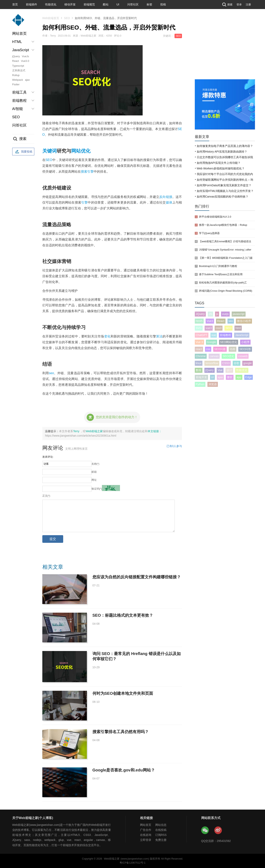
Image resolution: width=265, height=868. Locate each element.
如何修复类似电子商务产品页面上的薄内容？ (225, 146)
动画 (233, 349)
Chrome (201, 356)
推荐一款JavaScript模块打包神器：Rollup (223, 225)
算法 (159, 336)
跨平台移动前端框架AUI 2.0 (215, 217)
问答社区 (133, 4)
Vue (220, 370)
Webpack (18, 80)
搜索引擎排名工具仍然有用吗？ (121, 732)
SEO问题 (220, 349)
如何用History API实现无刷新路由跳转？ (222, 152)
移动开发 (70, 4)
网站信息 (161, 825)
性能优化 (51, 4)
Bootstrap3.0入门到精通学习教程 (218, 266)
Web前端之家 (94, 431)
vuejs (225, 314)
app (239, 377)
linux (199, 363)
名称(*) (95, 464)
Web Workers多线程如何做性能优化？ (221, 168)
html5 (199, 321)
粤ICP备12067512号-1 (132, 863)
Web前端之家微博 (218, 830)
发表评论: (48, 457)
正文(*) (46, 496)
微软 (230, 377)
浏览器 (213, 384)
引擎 (84, 202)
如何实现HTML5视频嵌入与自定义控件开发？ (225, 191)
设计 (229, 370)
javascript (239, 314)
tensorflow (212, 363)
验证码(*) (97, 489)
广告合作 (146, 830)
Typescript (18, 66)
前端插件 (31, 4)
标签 (149, 4)
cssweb (243, 356)
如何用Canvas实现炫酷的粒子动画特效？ (223, 197)
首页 (15, 4)
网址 (94, 480)
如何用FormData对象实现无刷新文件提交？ (224, 185)
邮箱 (94, 472)
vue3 (209, 328)
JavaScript (242, 335)
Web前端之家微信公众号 (205, 830)
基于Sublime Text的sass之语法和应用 (221, 274)
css (208, 349)
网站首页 (19, 34)
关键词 (50, 151)
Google (212, 342)
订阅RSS (161, 835)
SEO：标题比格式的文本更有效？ (123, 615)
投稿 (163, 4)
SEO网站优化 (229, 342)
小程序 (245, 342)
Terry (77, 431)
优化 (86, 151)
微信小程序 (244, 321)
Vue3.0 (25, 61)
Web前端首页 (51, 18)
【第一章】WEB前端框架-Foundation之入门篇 (226, 258)
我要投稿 (23, 152)
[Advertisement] (225, 49)
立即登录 (146, 840)
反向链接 (166, 197)
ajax (27, 80)
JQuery (200, 314)
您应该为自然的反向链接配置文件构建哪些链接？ (137, 577)
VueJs (25, 56)
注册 (248, 5)
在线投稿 (161, 830)
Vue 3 (199, 342)
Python (200, 384)
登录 (239, 5)
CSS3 (226, 363)
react (199, 349)
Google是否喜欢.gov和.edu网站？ (124, 770)
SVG (199, 328)
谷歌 (237, 363)
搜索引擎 (87, 172)
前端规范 (89, 4)
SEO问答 (245, 349)
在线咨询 (146, 835)
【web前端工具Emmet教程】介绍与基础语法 (225, 241)
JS (210, 314)
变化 (107, 336)
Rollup (16, 75)
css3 (219, 328)
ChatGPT (202, 335)
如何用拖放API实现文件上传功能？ (219, 163)
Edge (249, 377)
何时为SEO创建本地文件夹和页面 (123, 693)
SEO (16, 117)
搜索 (227, 5)
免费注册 (161, 840)
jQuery (16, 56)
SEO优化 (228, 356)
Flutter (16, 84)
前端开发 (201, 377)
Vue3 (210, 321)
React (16, 61)
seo (51, 373)
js (217, 314)
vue (214, 335)
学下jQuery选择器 (209, 233)
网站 (76, 151)
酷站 (106, 4)
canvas (214, 356)
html (238, 328)
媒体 (169, 202)
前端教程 (225, 335)
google (248, 363)
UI (118, 4)
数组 (199, 370)
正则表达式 (19, 70)
